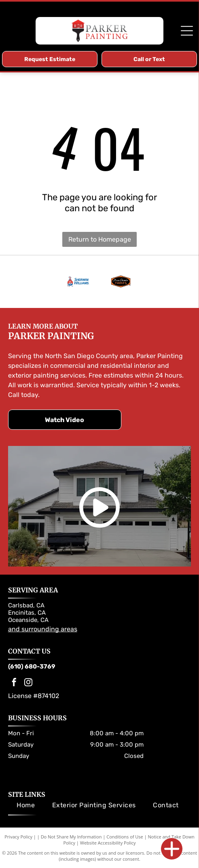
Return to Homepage (100, 239)
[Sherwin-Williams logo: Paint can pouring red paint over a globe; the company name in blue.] (78, 282)
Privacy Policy (18, 837)
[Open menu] (187, 31)
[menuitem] (26, 805)
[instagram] (28, 683)
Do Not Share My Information (71, 837)
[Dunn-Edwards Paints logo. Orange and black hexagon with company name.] (121, 282)
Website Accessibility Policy (108, 843)
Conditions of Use (125, 837)
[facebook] (14, 683)
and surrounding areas (43, 629)
